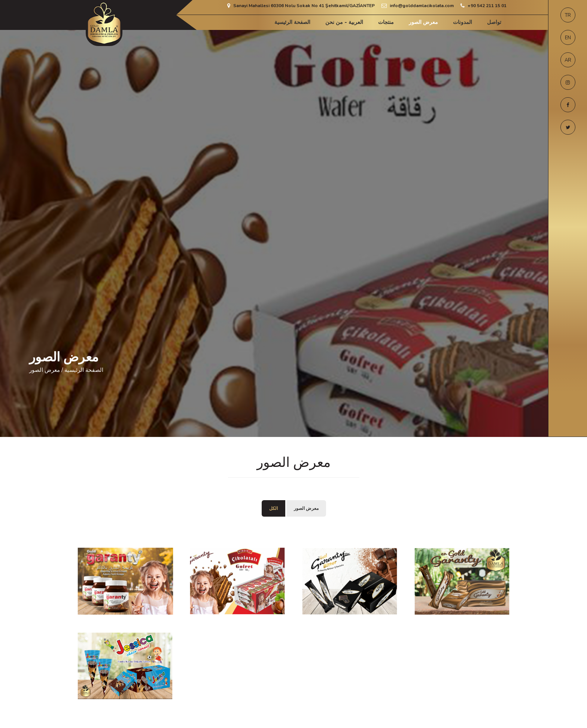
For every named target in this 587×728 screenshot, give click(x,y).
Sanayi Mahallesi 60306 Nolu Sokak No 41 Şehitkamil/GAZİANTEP (304, 6)
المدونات (463, 22)
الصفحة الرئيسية (292, 22)
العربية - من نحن (344, 22)
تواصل (494, 22)
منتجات (386, 22)
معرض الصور (423, 22)
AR (568, 60)
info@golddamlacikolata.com (422, 6)
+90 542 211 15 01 (487, 6)
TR (568, 15)
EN (568, 38)
